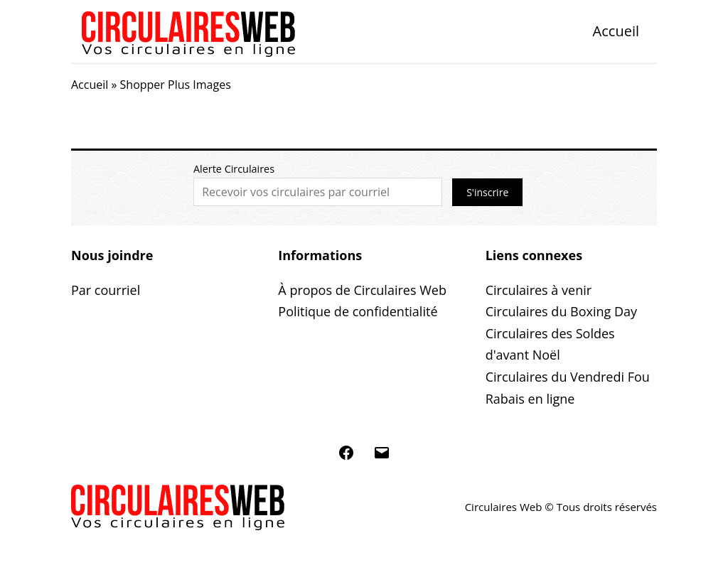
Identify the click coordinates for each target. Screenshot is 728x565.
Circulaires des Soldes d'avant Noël (550, 344)
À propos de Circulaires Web (362, 290)
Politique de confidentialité (358, 311)
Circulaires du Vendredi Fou (568, 377)
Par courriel (106, 290)
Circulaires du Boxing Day (561, 311)
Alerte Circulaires (234, 169)
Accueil (616, 31)
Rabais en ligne (530, 399)
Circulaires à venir (539, 290)
